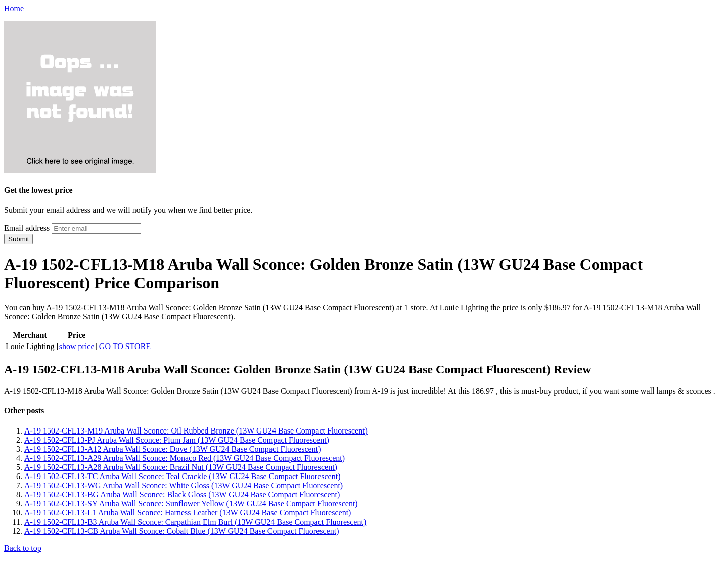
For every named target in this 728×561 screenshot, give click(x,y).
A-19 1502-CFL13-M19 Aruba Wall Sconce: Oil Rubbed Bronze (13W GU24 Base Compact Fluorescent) (196, 431)
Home (14, 8)
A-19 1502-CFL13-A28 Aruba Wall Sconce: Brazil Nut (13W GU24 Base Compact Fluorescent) (181, 467)
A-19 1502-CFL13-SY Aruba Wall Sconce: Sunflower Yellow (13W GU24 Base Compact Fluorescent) (191, 504)
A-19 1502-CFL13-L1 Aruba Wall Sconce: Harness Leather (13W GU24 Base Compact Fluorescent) (188, 513)
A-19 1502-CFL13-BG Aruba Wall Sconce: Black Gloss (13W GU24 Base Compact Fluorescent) (182, 494)
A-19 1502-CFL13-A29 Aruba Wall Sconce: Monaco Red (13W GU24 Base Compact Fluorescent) (185, 458)
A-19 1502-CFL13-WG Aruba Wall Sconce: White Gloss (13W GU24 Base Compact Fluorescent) (184, 485)
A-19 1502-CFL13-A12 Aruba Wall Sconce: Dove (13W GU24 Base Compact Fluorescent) (172, 449)
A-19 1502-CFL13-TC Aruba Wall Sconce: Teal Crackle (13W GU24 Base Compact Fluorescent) (182, 476)
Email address (27, 228)
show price (77, 346)
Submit (18, 239)
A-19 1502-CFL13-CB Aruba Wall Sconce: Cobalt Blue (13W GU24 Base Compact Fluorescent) (181, 531)
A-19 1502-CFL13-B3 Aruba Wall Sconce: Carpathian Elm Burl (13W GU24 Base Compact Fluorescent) (195, 522)
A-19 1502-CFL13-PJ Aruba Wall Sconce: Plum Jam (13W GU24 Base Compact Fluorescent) (177, 440)
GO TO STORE (125, 346)
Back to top (23, 548)
